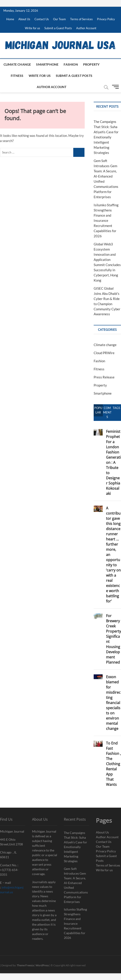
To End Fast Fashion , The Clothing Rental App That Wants (113, 764)
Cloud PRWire (104, 353)
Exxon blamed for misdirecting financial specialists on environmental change (113, 703)
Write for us (32, 28)
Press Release (104, 377)
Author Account (86, 28)
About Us (24, 19)
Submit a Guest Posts (58, 28)
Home (10, 19)
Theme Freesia (25, 965)
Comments (107, 412)
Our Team (59, 19)
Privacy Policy (106, 19)
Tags (116, 408)
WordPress (42, 965)
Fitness (17, 76)
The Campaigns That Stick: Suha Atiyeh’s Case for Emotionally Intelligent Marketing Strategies (106, 137)
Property (91, 64)
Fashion (71, 64)
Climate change (17, 64)
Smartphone (47, 64)
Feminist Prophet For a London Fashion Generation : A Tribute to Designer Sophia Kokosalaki (113, 462)
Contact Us (42, 19)
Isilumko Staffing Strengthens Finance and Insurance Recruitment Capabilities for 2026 (106, 220)
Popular (98, 410)
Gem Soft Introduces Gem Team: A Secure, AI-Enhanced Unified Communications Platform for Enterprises (76, 885)
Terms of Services (81, 19)
